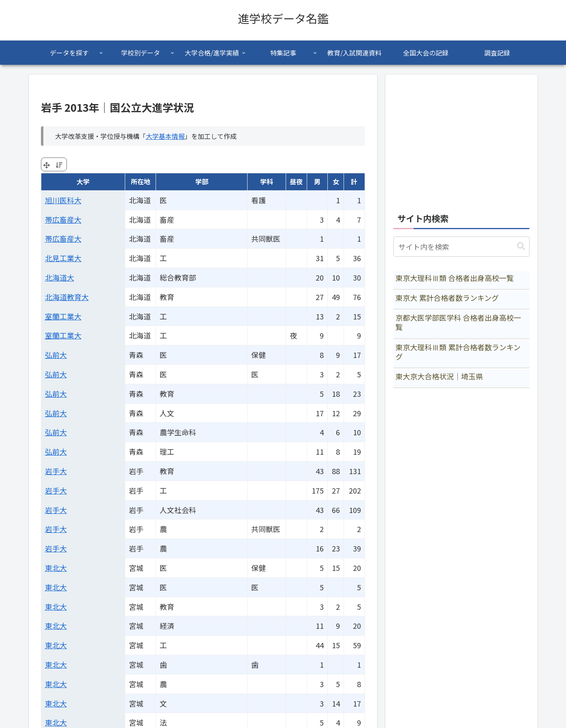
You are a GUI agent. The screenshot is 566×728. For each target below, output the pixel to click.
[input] (461, 247)
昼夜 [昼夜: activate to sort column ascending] (296, 181)
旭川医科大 (63, 200)
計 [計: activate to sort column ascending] (354, 181)
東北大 (56, 568)
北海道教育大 (67, 297)
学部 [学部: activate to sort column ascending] (202, 181)
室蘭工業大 (63, 316)
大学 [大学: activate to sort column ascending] (83, 181)
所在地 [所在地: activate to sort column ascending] (141, 181)
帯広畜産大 (63, 219)
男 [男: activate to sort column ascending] (317, 181)
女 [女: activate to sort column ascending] (336, 181)
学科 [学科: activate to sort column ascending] (267, 181)
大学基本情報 (165, 136)
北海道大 (60, 277)
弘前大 (56, 355)
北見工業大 (63, 258)
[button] (521, 246)
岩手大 (56, 471)
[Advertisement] (461, 139)
